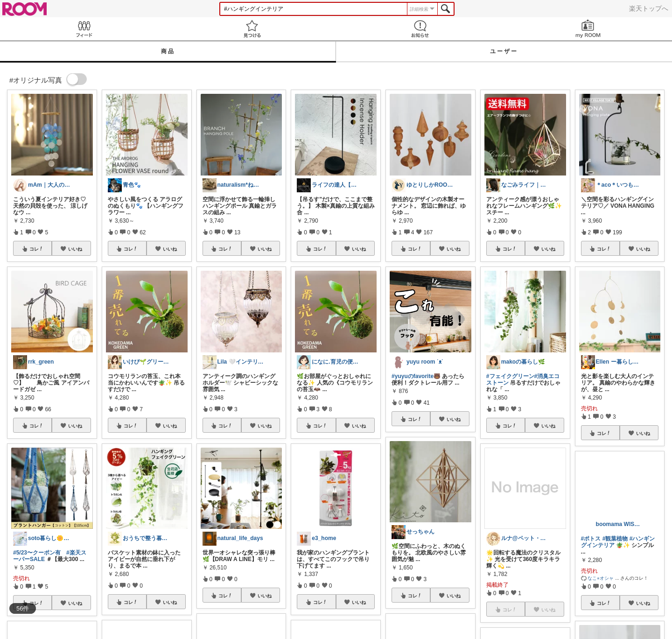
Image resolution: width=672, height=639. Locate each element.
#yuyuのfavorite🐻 (416, 376)
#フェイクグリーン (510, 376)
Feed (84, 29)
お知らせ (420, 29)
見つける (252, 29)
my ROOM (588, 29)
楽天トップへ (649, 8)
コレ (36, 249)
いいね (75, 249)
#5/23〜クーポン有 (37, 553)
